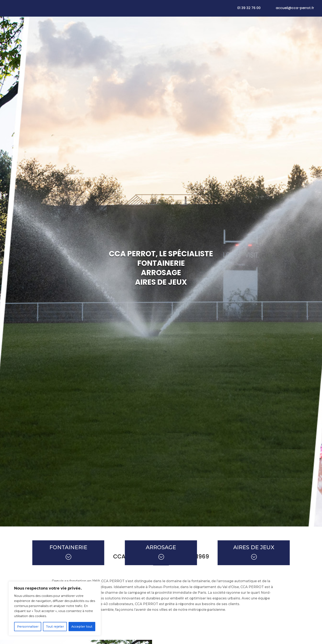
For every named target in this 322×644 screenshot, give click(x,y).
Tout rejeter (55, 627)
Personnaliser (28, 627)
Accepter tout (82, 627)
